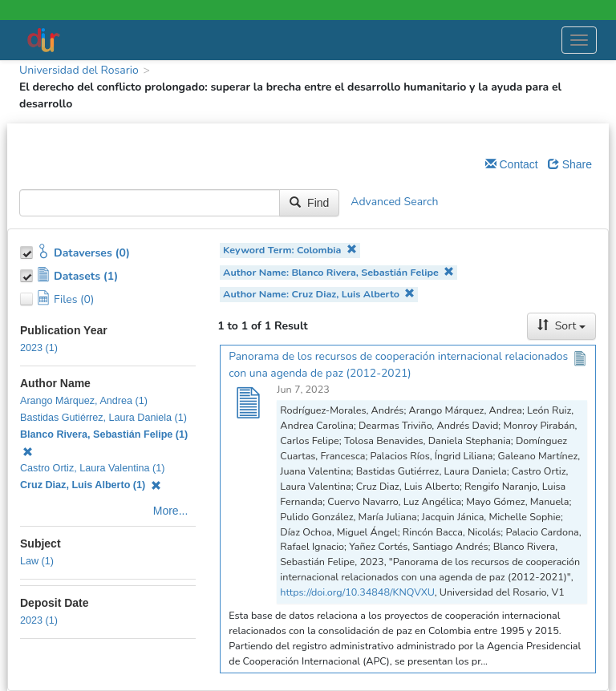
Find (309, 203)
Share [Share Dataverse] (570, 164)
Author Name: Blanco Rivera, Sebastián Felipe (338, 272)
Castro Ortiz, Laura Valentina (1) (92, 468)
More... (171, 511)
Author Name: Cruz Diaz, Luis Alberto (319, 294)
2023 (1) (39, 348)
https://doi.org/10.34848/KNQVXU (357, 592)
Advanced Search (394, 202)
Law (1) (37, 561)
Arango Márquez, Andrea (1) (84, 401)
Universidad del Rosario (79, 70)
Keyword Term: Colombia (290, 250)
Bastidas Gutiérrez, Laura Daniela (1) (103, 418)
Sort (561, 326)
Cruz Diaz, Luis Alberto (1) (91, 485)
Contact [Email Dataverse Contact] (512, 164)
